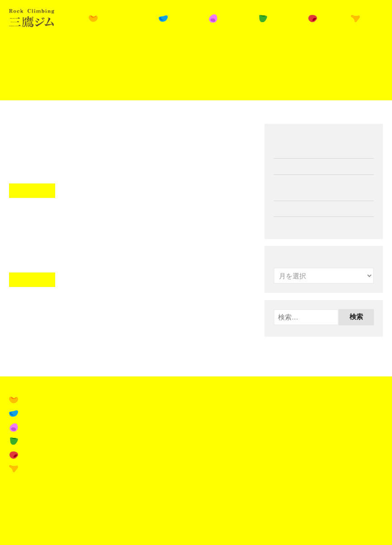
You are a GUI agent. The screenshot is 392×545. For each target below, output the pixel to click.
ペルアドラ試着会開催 (307, 224)
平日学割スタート (64, 132)
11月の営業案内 (298, 166)
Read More (32, 191)
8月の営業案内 (53, 221)
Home (16, 52)
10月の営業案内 (298, 209)
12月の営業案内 (298, 150)
